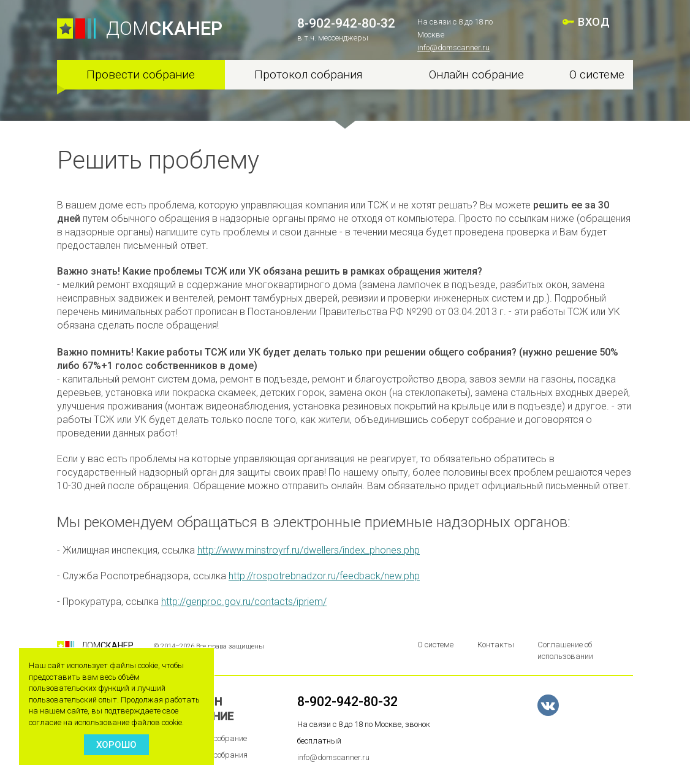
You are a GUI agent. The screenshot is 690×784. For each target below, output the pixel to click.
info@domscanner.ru (453, 48)
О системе (597, 74)
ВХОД (594, 22)
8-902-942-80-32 (346, 23)
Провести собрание (141, 74)
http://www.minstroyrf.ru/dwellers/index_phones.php (309, 550)
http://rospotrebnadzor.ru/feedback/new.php (324, 576)
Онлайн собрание (476, 74)
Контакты (496, 645)
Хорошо (116, 745)
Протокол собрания (309, 74)
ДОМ (164, 29)
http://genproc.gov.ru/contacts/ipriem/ (244, 602)
